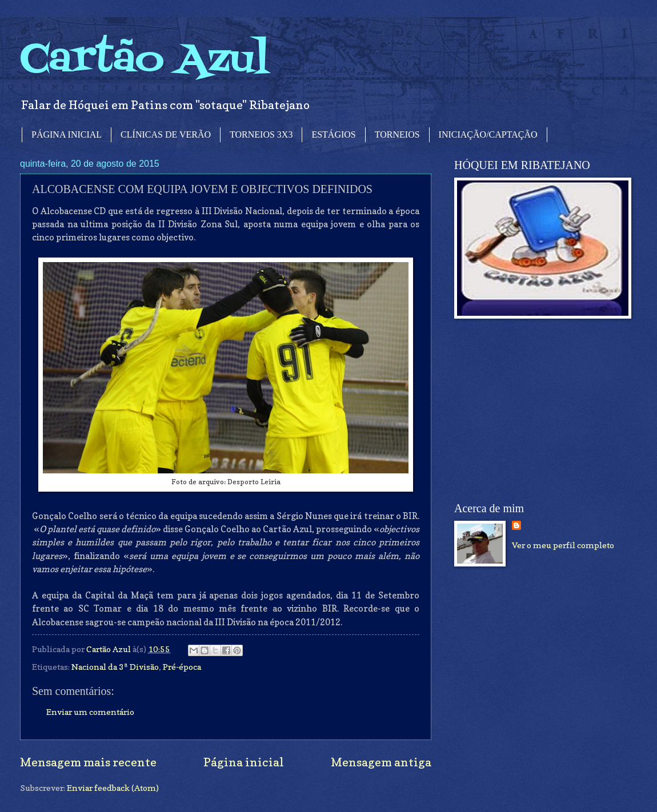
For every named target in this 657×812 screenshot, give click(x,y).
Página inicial (244, 762)
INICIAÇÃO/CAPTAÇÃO (488, 134)
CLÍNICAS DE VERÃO (166, 134)
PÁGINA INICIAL (67, 134)
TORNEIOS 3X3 (261, 134)
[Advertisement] (540, 411)
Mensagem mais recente (88, 762)
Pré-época (182, 667)
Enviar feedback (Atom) (113, 788)
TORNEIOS (397, 134)
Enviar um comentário (90, 712)
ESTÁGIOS (333, 134)
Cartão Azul (145, 60)
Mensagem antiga (381, 762)
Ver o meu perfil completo (563, 545)
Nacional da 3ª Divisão (115, 667)
